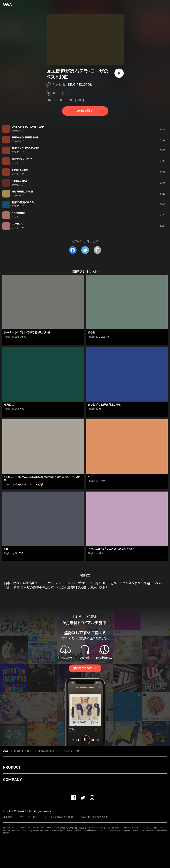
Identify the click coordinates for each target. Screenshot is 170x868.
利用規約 (8, 817)
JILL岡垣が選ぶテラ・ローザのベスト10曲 (59, 751)
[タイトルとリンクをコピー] (97, 250)
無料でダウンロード (85, 668)
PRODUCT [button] (12, 767)
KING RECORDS (80, 85)
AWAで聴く (85, 111)
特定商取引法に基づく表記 (94, 817)
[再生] (119, 73)
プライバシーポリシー (31, 817)
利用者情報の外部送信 (61, 817)
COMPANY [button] (12, 780)
